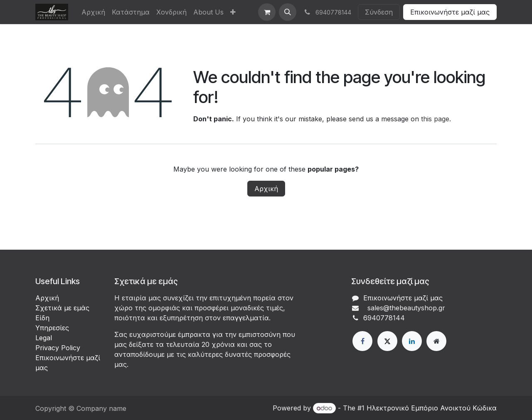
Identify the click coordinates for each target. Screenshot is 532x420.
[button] (288, 12)
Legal (44, 338)
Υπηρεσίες (52, 328)
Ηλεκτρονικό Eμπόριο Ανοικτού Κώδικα (432, 408)
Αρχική (266, 189)
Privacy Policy (58, 348)
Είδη (42, 318)
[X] (387, 341)
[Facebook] (362, 341)
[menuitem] (93, 12)
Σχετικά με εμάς (62, 308)
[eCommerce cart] (267, 12)
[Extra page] (436, 341)
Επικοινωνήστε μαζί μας (450, 12)
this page (435, 119)
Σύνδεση (379, 12)
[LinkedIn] (412, 341)
